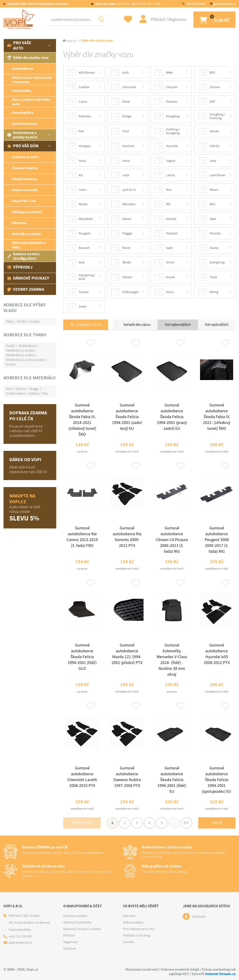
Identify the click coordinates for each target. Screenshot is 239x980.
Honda (208, 131)
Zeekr (77, 306)
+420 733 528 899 (196, 4)
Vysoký (35, 321)
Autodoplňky (23, 113)
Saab (163, 248)
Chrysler (166, 87)
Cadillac (78, 87)
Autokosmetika (25, 124)
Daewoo (166, 101)
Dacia (120, 101)
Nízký (10, 321)
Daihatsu (79, 116)
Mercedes (123, 204)
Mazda (77, 204)
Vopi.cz (72, 41)
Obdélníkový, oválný (20, 355)
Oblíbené (70, 948)
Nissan (121, 219)
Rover (121, 248)
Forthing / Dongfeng (167, 131)
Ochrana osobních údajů (180, 969)
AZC (186, 974)
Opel (207, 219)
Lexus (77, 190)
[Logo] (20, 20)
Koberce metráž (25, 190)
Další (217, 823)
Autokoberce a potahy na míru (22, 135)
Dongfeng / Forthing (211, 116)
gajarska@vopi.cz (225, 4)
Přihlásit (158, 20)
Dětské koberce (25, 179)
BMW (163, 72)
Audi (120, 72)
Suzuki (165, 277)
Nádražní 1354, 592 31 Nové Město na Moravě (37, 4)
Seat (76, 262)
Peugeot (79, 233)
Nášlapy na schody (27, 212)
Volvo (164, 292)
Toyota (78, 292)
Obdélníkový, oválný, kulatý (25, 360)
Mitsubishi (80, 219)
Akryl (9, 389)
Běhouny (19, 223)
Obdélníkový (27, 346)
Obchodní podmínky (77, 922)
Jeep (207, 161)
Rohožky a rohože (26, 234)
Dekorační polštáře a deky (29, 245)
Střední (22, 321)
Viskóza (34, 393)
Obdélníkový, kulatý (20, 350)
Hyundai (166, 146)
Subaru (121, 277)
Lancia (165, 175)
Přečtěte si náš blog (137, 935)
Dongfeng (167, 116)
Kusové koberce (25, 168)
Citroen (209, 87)
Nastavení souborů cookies (82, 929)
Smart (164, 262)
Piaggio (121, 233)
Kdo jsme (129, 916)
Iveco (120, 161)
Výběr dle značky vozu (28, 58)
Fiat (75, 131)
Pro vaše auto (19, 45)
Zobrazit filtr (88, 325)
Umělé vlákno (16, 393)
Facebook (199, 916)
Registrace (177, 20)
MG (162, 204)
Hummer (123, 146)
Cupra (77, 101)
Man (163, 190)
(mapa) (35, 915)
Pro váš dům (23, 146)
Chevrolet (123, 87)
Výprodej (20, 267)
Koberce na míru (25, 157)
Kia (75, 175)
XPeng (208, 292)
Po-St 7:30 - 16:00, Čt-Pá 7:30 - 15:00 (127, 4)
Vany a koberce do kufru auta (31, 102)
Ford (120, 131)
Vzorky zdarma (26, 289)
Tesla (207, 277)
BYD (207, 72)
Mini (207, 204)
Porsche (209, 233)
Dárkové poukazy (28, 278)
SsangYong (211, 262)
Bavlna (21, 389)
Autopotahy (22, 91)
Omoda (165, 219)
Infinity (209, 146)
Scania (208, 248)
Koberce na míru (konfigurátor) (23, 256)
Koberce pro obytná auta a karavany (32, 80)
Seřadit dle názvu (137, 325)
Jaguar (165, 161)
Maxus (208, 190)
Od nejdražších (217, 325)
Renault (78, 248)
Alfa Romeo (81, 72)
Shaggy (34, 389)
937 (186, 823)
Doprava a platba (75, 916)
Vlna (45, 393)
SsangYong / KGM (81, 277)
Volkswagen (125, 292)
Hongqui (79, 146)
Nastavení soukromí (142, 969)
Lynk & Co (123, 190)
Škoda (121, 262)
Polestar (166, 233)
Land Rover (212, 175)
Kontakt (129, 942)
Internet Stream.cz (220, 974)
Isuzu (77, 161)
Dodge (121, 116)
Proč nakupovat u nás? (139, 929)
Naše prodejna (133, 922)
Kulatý (10, 346)
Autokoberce (23, 69)
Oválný (11, 364)
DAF (207, 101)
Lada (120, 175)
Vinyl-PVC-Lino (24, 201)
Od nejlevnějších (178, 325)
